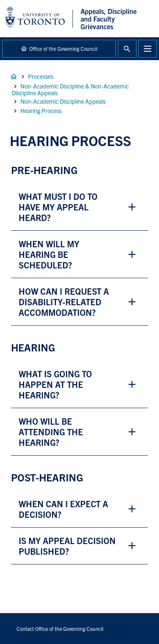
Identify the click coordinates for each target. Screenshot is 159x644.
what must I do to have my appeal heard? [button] (58, 207)
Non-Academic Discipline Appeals (63, 101)
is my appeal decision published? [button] (67, 546)
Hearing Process (41, 111)
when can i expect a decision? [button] (63, 509)
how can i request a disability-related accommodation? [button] (65, 302)
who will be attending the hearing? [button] (51, 432)
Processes (41, 76)
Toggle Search (127, 49)
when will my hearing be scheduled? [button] (49, 254)
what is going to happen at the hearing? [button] (55, 384)
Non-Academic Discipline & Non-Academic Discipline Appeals (70, 89)
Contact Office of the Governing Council (60, 629)
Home (14, 77)
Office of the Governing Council (63, 48)
